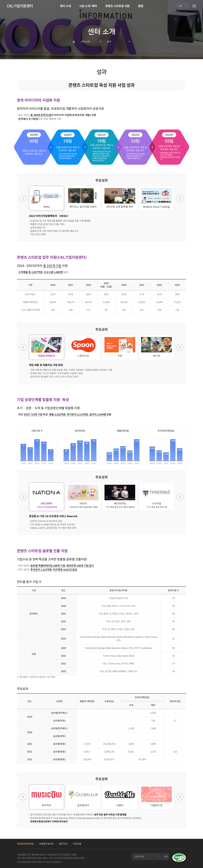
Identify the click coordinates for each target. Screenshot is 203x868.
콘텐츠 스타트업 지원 (117, 6)
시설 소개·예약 (88, 6)
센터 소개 (65, 6)
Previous (23, 198)
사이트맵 (77, 844)
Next (180, 198)
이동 (166, 857)
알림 (141, 6)
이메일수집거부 (46, 844)
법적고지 (63, 844)
